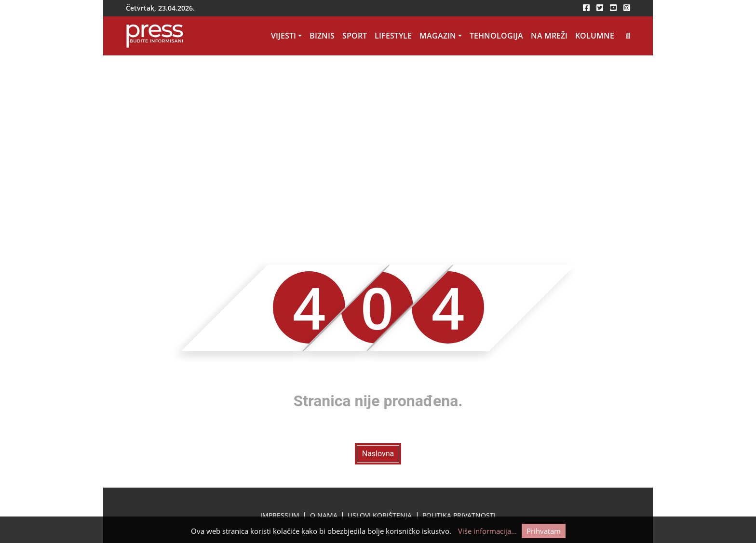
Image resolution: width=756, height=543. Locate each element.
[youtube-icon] (613, 8)
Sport (355, 36)
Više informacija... (487, 531)
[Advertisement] (378, 128)
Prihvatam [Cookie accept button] (544, 531)
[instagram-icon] (627, 8)
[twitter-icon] (600, 8)
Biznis (322, 36)
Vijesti (283, 36)
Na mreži (549, 36)
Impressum (280, 515)
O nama (324, 515)
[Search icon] (628, 36)
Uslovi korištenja (380, 515)
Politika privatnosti (459, 515)
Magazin (438, 36)
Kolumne (595, 36)
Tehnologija (496, 36)
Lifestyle (393, 36)
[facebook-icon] (586, 8)
